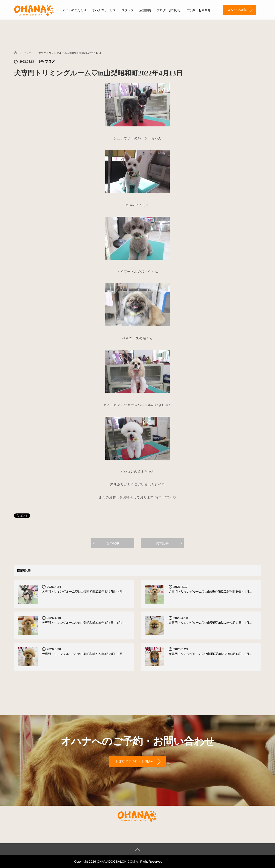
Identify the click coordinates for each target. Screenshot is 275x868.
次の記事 (162, 543)
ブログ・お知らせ (169, 10)
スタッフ (128, 10)
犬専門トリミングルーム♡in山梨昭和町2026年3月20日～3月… (84, 654)
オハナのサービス (104, 10)
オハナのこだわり (74, 10)
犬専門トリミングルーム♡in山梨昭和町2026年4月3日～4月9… (84, 623)
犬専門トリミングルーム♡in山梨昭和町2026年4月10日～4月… (210, 592)
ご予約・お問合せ (199, 10)
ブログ (50, 61)
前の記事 (113, 543)
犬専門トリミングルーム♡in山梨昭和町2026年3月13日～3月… (210, 654)
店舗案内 (145, 10)
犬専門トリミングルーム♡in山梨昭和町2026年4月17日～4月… (84, 592)
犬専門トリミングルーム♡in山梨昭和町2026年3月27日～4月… (210, 623)
